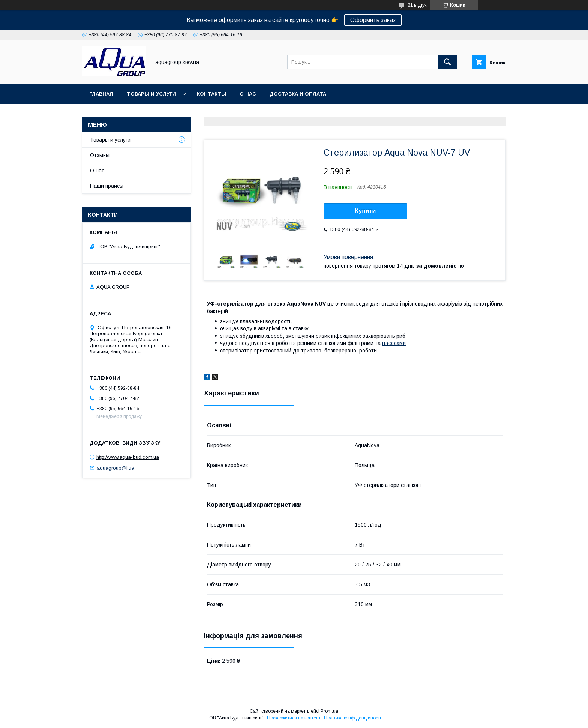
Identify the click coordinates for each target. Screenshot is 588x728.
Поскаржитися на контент (294, 718)
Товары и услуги (151, 94)
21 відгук (417, 5)
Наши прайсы (107, 186)
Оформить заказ (373, 20)
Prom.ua (329, 711)
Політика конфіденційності (352, 718)
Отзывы (100, 155)
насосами (394, 343)
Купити (366, 211)
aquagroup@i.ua (115, 468)
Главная (101, 94)
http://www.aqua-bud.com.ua (128, 457)
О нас (248, 94)
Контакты (211, 94)
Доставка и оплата (298, 94)
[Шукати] (447, 62)
